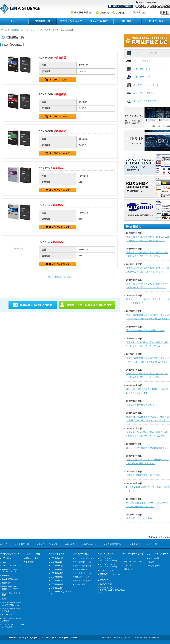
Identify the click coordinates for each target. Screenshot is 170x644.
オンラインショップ (71, 21)
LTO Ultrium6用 (57, 577)
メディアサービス (142, 69)
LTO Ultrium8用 (57, 584)
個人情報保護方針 (82, 13)
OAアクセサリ (154, 566)
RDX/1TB (57, 190)
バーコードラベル (142, 61)
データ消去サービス (83, 573)
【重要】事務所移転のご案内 (140, 405)
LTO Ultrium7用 (57, 581)
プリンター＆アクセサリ (157, 554)
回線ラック (128, 569)
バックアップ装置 (32, 554)
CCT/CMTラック (106, 580)
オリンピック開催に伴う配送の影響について (148, 448)
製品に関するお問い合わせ (33, 305)
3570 (4, 599)
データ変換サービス (83, 569)
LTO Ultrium (7, 558)
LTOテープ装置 (32, 558)
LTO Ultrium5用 (57, 573)
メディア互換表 (121, 6)
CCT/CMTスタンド (107, 571)
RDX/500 (57, 153)
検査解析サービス (82, 577)
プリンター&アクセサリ (145, 101)
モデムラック (129, 565)
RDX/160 (57, 80)
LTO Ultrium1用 (57, 558)
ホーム (14, 21)
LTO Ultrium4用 (57, 569)
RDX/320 (57, 116)
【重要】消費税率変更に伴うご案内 (143, 475)
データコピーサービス (84, 566)
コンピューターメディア (37, 30)
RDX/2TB (57, 227)
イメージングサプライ (144, 93)
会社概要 (127, 21)
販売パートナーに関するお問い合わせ (87, 305)
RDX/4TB (57, 264)
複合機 (151, 562)
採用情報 (102, 13)
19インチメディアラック (134, 561)
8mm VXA (6, 583)
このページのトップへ (159, 537)
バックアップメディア (10, 554)
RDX (54, 30)
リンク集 (118, 13)
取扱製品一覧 (17, 30)
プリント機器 (154, 558)
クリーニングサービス (84, 581)
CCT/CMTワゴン (106, 584)
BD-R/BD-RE (7, 615)
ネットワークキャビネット (146, 85)
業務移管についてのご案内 (139, 518)
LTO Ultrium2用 (57, 562)
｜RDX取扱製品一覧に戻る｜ (60, 277)
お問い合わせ (156, 21)
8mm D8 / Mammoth (10, 579)
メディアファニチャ (143, 77)
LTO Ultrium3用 (57, 566)
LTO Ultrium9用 (57, 588)
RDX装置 (30, 562)
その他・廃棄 (80, 584)
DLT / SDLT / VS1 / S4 (11, 566)
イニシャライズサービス (85, 558)
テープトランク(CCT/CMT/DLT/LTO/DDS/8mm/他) (112, 590)
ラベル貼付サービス (83, 562)
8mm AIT (5, 575)
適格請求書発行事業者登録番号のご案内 (145, 331)
